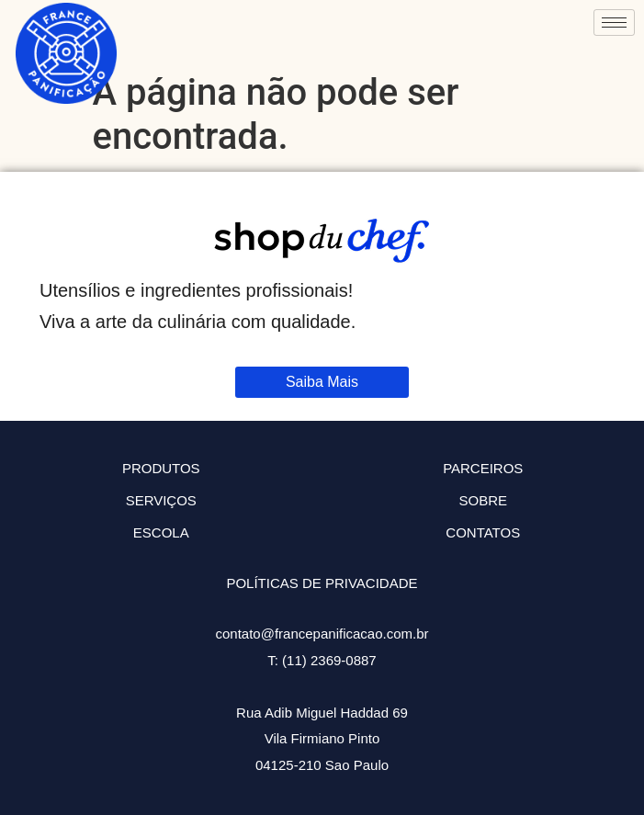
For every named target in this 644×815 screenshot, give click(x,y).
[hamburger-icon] (614, 23)
